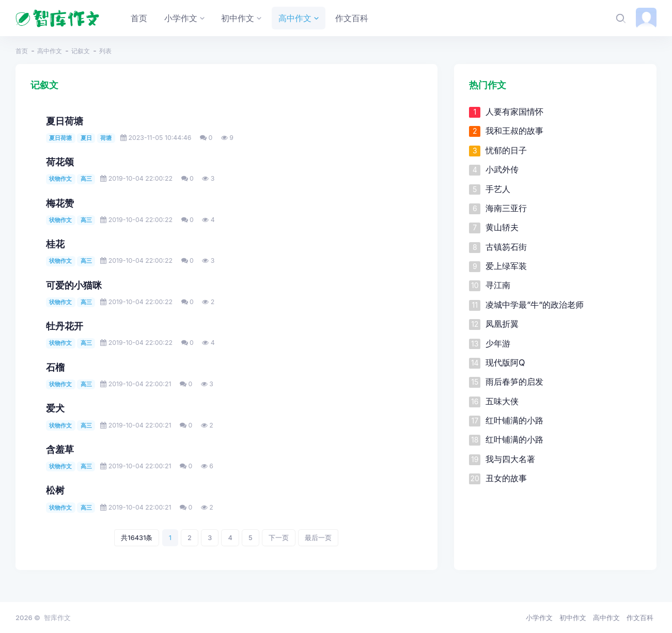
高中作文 (50, 51)
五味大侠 (502, 401)
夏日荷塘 (65, 121)
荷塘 (106, 138)
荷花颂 (60, 162)
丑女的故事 (506, 478)
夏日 (86, 138)
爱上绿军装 (506, 266)
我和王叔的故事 (514, 131)
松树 (55, 490)
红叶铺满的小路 (514, 420)
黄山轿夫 (502, 227)
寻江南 (498, 285)
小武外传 (502, 169)
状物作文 (60, 179)
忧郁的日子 (506, 150)
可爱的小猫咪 (74, 285)
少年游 (498, 343)
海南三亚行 (506, 208)
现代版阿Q (505, 362)
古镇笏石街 (506, 247)
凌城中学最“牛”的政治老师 (535, 305)
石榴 (55, 367)
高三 (86, 179)
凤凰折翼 (502, 324)
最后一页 (318, 537)
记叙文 (81, 51)
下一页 (279, 537)
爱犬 (55, 408)
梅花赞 (60, 203)
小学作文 (539, 618)
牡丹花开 (65, 326)
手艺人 (498, 189)
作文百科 (640, 618)
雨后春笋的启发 (514, 382)
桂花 (55, 244)
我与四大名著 (510, 459)
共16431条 (137, 537)
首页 (22, 51)
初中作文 (573, 618)
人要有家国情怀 (514, 112)
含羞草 (60, 449)
